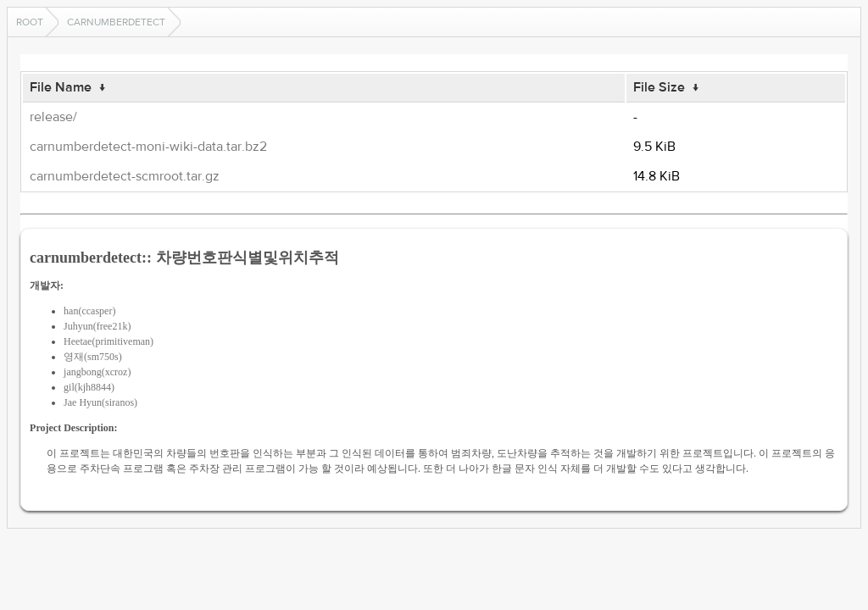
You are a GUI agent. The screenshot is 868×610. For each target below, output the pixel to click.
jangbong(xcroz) (97, 372)
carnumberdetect (116, 22)
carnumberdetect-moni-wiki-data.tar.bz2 (148, 147)
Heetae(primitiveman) (108, 341)
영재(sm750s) (93, 357)
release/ (53, 117)
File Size (659, 87)
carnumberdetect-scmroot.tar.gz (125, 176)
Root (30, 22)
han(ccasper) (89, 311)
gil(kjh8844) (89, 387)
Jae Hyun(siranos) (100, 402)
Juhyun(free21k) (97, 326)
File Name (61, 87)
